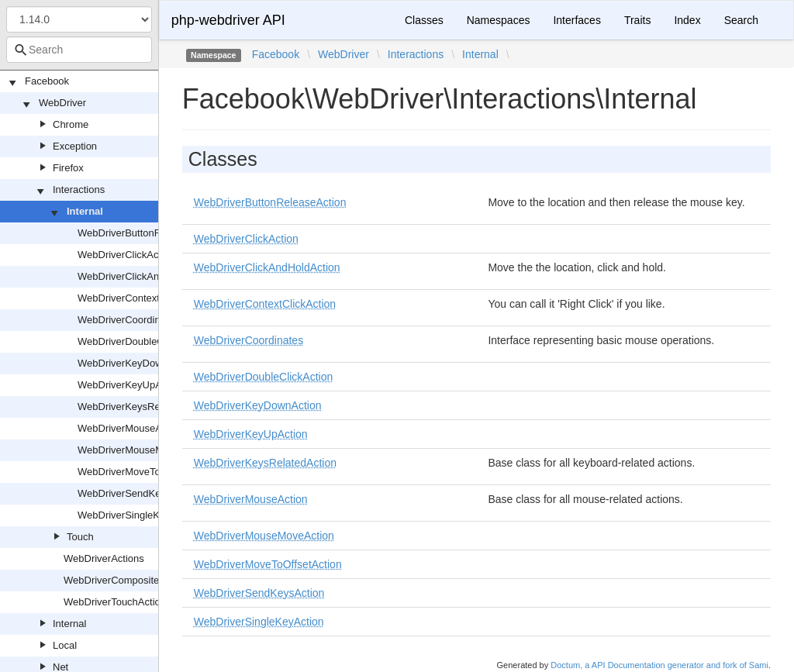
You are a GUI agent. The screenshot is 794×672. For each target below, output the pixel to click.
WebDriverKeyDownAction (137, 363)
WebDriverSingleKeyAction (138, 515)
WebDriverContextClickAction (143, 298)
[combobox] (79, 50)
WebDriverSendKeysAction (138, 493)
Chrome (71, 124)
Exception (75, 146)
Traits (637, 20)
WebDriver (62, 103)
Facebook (47, 81)
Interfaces (577, 20)
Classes (424, 20)
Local (65, 645)
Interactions (79, 190)
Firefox (68, 168)
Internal (85, 211)
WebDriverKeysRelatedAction (144, 407)
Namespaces (499, 20)
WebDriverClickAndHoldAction (145, 276)
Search (741, 20)
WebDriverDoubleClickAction (142, 341)
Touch (80, 537)
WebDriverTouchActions (117, 602)
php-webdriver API (228, 20)
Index (687, 20)
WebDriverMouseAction (130, 428)
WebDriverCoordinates (128, 320)
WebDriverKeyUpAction (130, 385)
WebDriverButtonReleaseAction (148, 233)
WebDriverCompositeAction (125, 580)
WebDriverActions (104, 558)
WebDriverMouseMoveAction (143, 450)
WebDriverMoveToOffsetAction (146, 472)
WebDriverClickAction (126, 255)
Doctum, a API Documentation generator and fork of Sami (659, 665)
